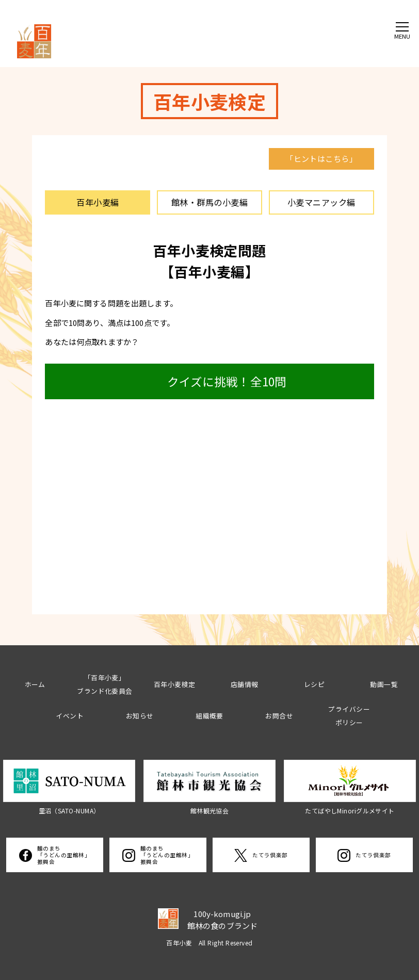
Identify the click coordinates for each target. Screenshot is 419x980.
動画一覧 (384, 684)
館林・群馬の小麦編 (209, 202)
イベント (70, 716)
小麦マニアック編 (321, 202)
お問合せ (279, 716)
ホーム (35, 684)
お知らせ (140, 716)
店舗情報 (245, 684)
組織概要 (209, 716)
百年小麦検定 (175, 684)
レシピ (314, 684)
